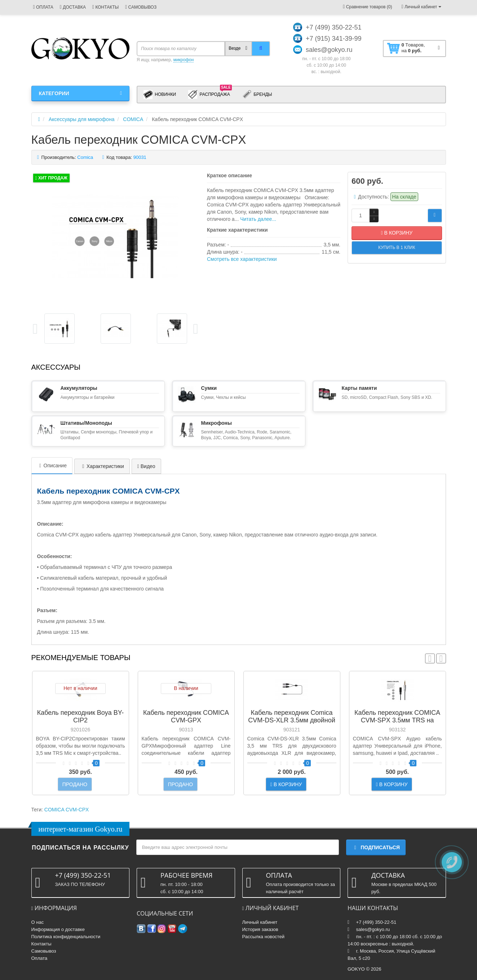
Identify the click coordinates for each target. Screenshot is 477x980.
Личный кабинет (260, 922)
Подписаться (376, 847)
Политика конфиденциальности (66, 937)
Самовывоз (44, 951)
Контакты (41, 944)
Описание (52, 465)
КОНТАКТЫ (105, 7)
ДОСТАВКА (73, 7)
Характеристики (102, 466)
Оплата (39, 958)
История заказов (260, 929)
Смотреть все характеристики (242, 259)
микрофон (184, 60)
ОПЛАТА (43, 7)
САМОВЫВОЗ (141, 7)
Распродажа (210, 94)
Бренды (257, 95)
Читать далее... (258, 219)
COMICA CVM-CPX (67, 810)
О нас (38, 922)
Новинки (160, 95)
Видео (146, 466)
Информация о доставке (58, 929)
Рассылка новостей (263, 937)
